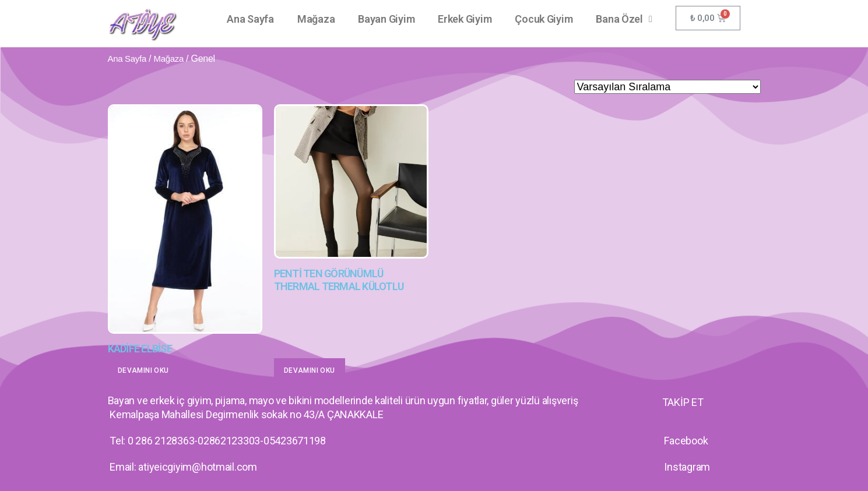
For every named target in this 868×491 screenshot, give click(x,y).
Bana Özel (624, 19)
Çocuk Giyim (544, 19)
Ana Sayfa (250, 19)
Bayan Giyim (386, 19)
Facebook (686, 441)
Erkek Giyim (465, 19)
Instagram (687, 467)
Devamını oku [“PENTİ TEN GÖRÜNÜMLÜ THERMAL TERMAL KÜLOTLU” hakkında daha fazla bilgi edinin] (310, 370)
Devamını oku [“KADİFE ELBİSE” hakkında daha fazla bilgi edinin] (143, 370)
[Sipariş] (667, 87)
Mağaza (316, 19)
